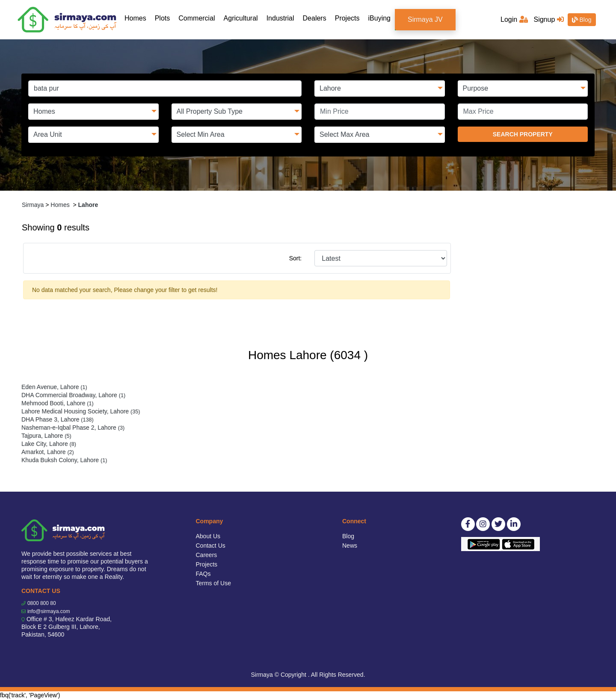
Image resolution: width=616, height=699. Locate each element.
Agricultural (241, 18)
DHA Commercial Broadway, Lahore (73, 395)
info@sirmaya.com (49, 611)
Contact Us (211, 546)
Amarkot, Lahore (48, 452)
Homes (138, 18)
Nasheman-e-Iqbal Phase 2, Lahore (73, 428)
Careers (207, 555)
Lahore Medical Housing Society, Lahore (81, 411)
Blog (582, 20)
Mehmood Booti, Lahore (58, 403)
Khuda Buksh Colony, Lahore (64, 460)
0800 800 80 (42, 603)
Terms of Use (213, 583)
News (350, 546)
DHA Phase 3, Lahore (58, 419)
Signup (548, 19)
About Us (208, 536)
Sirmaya (33, 205)
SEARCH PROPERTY (523, 134)
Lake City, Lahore (49, 444)
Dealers (315, 18)
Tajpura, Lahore (46, 436)
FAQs (203, 574)
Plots (163, 18)
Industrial (280, 18)
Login (514, 19)
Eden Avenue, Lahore (54, 387)
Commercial (197, 18)
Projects (347, 18)
